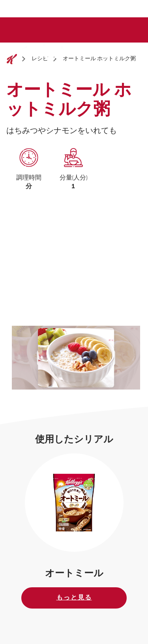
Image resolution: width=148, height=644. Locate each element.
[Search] (114, 52)
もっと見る (74, 598)
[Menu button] (131, 51)
